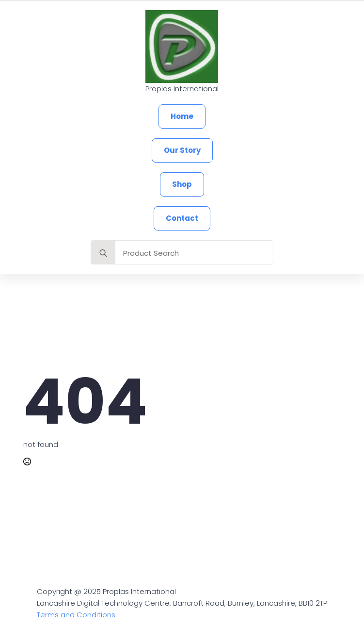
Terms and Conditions (76, 615)
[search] (103, 253)
